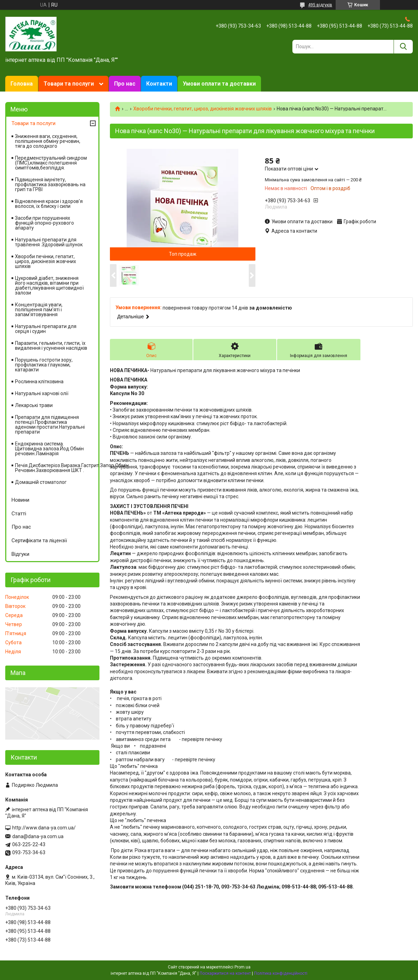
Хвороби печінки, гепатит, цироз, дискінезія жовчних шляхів (203, 109)
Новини (20, 500)
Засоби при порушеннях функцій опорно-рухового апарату (44, 223)
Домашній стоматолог (41, 482)
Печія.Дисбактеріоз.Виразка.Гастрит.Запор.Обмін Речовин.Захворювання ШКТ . (57, 468)
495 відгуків (320, 5)
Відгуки (20, 554)
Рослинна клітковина (39, 382)
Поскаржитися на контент (225, 973)
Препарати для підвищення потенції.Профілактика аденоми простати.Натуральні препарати (50, 424)
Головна (22, 84)
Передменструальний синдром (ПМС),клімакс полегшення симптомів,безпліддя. (51, 163)
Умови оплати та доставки (219, 84)
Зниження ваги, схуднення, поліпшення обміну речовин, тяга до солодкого (48, 141)
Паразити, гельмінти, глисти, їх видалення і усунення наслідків (51, 346)
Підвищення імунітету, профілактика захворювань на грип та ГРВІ (50, 184)
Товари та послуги (69, 84)
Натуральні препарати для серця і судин (46, 329)
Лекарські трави (34, 405)
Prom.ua (242, 967)
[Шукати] (403, 47)
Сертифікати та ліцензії (39, 540)
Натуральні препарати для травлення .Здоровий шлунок (49, 242)
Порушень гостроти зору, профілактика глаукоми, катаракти (44, 365)
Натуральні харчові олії (42, 393)
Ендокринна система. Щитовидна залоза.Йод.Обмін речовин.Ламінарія (49, 449)
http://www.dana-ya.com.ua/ (44, 828)
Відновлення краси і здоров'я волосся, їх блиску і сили (49, 204)
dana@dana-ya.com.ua (38, 836)
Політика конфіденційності (281, 973)
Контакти (159, 84)
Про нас (125, 84)
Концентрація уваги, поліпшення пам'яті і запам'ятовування (39, 310)
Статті (19, 514)
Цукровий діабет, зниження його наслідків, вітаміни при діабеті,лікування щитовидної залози (49, 285)
